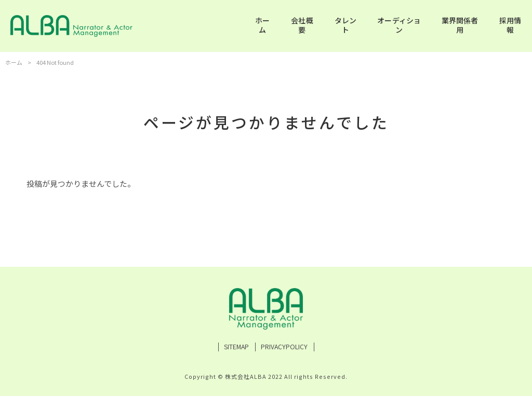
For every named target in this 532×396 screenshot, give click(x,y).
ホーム (14, 62)
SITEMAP (236, 347)
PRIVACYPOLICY (284, 347)
